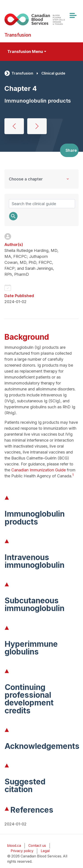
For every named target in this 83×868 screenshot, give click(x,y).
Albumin (14, 126)
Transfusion (22, 73)
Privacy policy (22, 851)
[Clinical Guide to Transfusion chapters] (41, 179)
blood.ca (14, 846)
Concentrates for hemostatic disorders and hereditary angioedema (37, 126)
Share (71, 150)
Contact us (37, 846)
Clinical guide (53, 73)
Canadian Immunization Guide (39, 470)
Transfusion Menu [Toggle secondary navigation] (25, 52)
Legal (45, 851)
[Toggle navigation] (73, 15)
